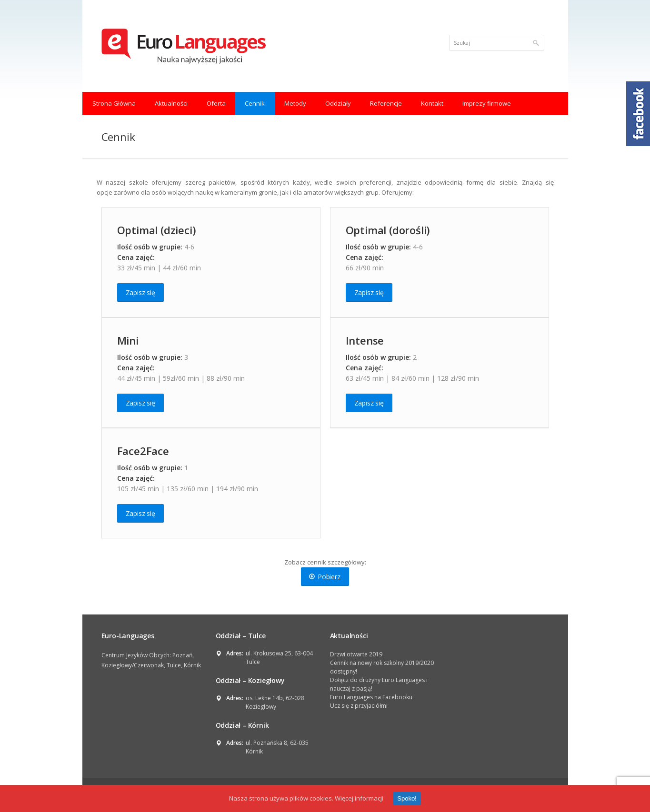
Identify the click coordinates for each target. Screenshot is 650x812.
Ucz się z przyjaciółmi (359, 706)
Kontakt (432, 103)
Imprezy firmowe (487, 103)
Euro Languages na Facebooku (371, 697)
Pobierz (325, 577)
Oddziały (338, 103)
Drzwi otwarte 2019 (356, 654)
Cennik (255, 103)
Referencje (386, 103)
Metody (295, 103)
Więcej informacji (359, 798)
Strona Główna (114, 103)
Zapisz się (140, 292)
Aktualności (171, 103)
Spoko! (407, 798)
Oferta (216, 103)
